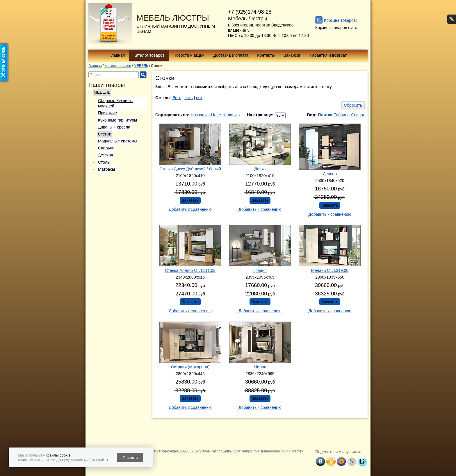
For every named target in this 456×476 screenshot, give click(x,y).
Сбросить (353, 105)
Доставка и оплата (231, 55)
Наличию (231, 115)
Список (358, 115)
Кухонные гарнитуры (117, 120)
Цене (216, 115)
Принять (130, 458)
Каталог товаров (149, 55)
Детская (106, 155)
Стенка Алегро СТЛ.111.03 (190, 270)
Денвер (330, 174)
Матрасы (106, 169)
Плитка (325, 115)
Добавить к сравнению (190, 209)
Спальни (106, 148)
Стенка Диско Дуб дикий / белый (190, 169)
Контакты (266, 55)
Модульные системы (118, 141)
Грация (260, 270)
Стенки (105, 134)
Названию (200, 115)
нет (199, 98)
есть (189, 98)
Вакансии (293, 55)
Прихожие (107, 113)
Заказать (190, 200)
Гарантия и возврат (328, 55)
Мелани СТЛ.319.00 (330, 270)
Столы (104, 162)
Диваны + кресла (114, 127)
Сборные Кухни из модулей (115, 103)
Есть (177, 98)
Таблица (342, 115)
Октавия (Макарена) (190, 367)
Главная (117, 55)
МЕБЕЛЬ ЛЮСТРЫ (173, 18)
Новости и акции (189, 55)
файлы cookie (58, 455)
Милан (260, 367)
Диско (260, 169)
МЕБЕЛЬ (102, 92)
